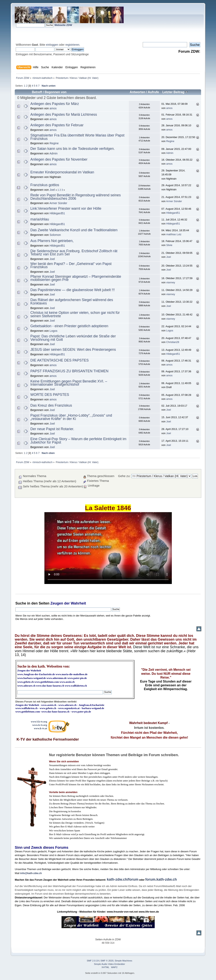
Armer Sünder (58, 203)
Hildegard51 (57, 213)
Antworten (137, 92)
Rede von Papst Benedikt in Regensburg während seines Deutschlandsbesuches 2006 (76, 197)
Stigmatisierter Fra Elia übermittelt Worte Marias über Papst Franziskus (77, 137)
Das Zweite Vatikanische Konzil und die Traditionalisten (74, 230)
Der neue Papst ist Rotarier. (52, 429)
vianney (171, 282)
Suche (21, 603)
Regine (54, 143)
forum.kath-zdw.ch (161, 879)
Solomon (55, 235)
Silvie (169, 245)
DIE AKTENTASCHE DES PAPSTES (60, 360)
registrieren (72, 45)
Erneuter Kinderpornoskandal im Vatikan (62, 172)
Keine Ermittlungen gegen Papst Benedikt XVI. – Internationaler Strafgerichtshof (69, 383)
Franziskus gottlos (45, 185)
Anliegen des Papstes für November (59, 159)
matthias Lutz (174, 234)
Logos (53, 331)
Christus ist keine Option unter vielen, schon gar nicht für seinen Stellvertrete (75, 314)
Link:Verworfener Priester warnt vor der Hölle (66, 208)
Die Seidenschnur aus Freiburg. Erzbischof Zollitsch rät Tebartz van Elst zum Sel (74, 253)
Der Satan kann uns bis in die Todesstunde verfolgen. (73, 149)
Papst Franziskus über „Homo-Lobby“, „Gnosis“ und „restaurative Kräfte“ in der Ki (71, 417)
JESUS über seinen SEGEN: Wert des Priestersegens (73, 350)
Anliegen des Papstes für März (55, 104)
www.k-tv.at (40, 728)
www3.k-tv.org (39, 722)
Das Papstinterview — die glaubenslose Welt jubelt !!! (73, 290)
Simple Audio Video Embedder (109, 964)
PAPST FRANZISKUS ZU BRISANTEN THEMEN (69, 371)
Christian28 (173, 342)
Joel (52, 190)
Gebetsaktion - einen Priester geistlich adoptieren (69, 326)
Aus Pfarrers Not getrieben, (52, 241)
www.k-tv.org (40, 725)
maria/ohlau (40, 219)
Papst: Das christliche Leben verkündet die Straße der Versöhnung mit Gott (73, 338)
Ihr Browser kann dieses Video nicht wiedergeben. (108, 548)
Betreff (37, 92)
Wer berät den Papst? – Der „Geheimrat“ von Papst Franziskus (71, 265)
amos (53, 108)
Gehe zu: (124, 476)
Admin (53, 153)
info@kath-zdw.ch (31, 873)
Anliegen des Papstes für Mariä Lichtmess (64, 115)
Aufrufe (153, 92)
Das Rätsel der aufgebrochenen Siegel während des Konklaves (72, 302)
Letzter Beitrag (175, 92)
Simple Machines (123, 961)
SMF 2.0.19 (93, 961)
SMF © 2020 (107, 961)
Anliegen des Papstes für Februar (57, 125)
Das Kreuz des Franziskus (51, 405)
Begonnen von (56, 92)
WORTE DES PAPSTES (50, 395)
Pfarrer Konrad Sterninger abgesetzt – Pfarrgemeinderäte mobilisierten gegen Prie (76, 278)
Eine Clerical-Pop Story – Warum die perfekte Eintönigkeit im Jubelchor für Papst (78, 441)
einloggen (52, 45)
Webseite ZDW (63, 25)
